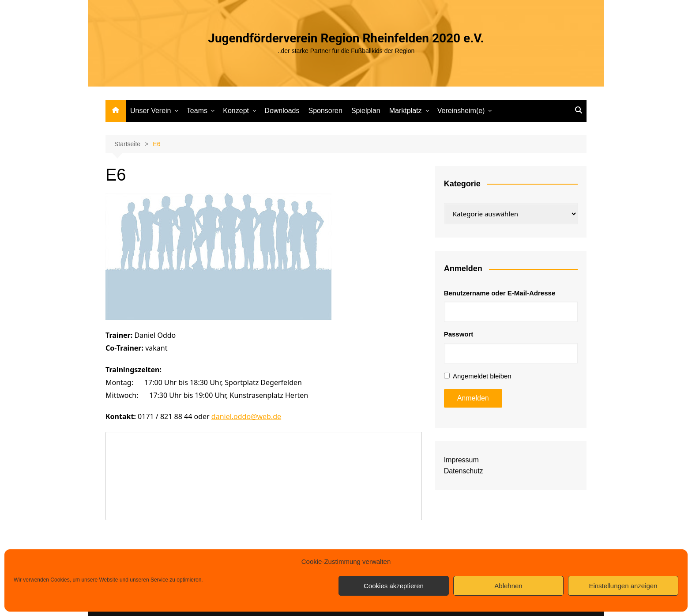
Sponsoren (325, 111)
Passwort (459, 334)
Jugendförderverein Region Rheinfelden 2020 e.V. (346, 38)
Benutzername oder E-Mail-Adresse (500, 293)
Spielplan (366, 111)
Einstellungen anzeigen (623, 586)
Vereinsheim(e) (461, 111)
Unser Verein (151, 111)
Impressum (461, 460)
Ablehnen (508, 586)
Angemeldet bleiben (482, 376)
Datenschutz (464, 471)
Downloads (282, 111)
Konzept (236, 111)
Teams (197, 111)
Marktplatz (406, 111)
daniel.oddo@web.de (246, 416)
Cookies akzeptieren (394, 586)
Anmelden (473, 398)
